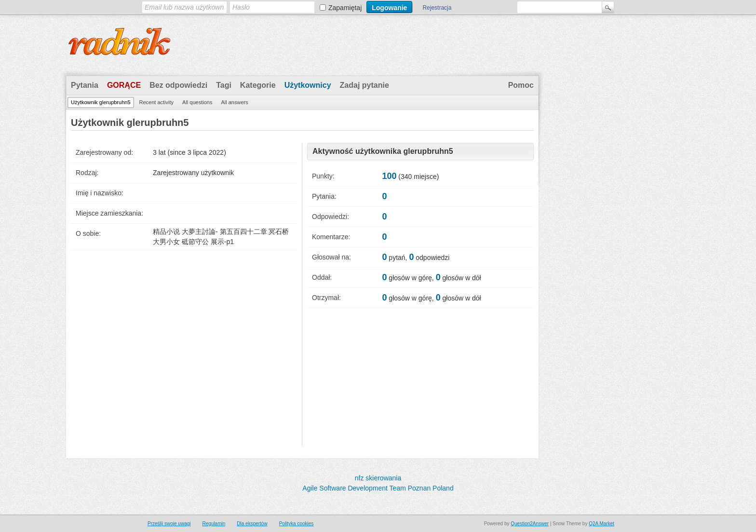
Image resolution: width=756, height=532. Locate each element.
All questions (197, 102)
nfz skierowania (378, 478)
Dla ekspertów (252, 524)
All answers (234, 102)
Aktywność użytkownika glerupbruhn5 (383, 151)
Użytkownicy (308, 85)
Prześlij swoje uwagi (169, 524)
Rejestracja (437, 8)
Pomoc (521, 85)
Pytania (85, 85)
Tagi (224, 85)
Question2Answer (530, 524)
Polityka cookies (297, 524)
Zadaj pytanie (364, 85)
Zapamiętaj (345, 8)
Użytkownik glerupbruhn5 (101, 102)
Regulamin (214, 524)
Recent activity (157, 102)
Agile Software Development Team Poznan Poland (378, 488)
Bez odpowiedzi (178, 85)
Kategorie (258, 85)
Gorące (124, 85)
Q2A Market (601, 524)
